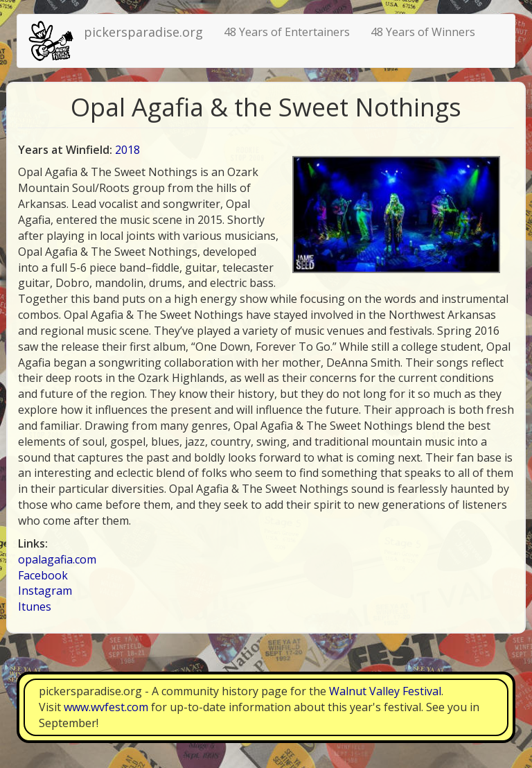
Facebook (43, 575)
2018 (127, 150)
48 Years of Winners (423, 32)
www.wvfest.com (106, 707)
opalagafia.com (57, 559)
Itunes (35, 606)
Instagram (45, 591)
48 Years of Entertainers (287, 32)
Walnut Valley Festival (385, 691)
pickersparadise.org (143, 32)
